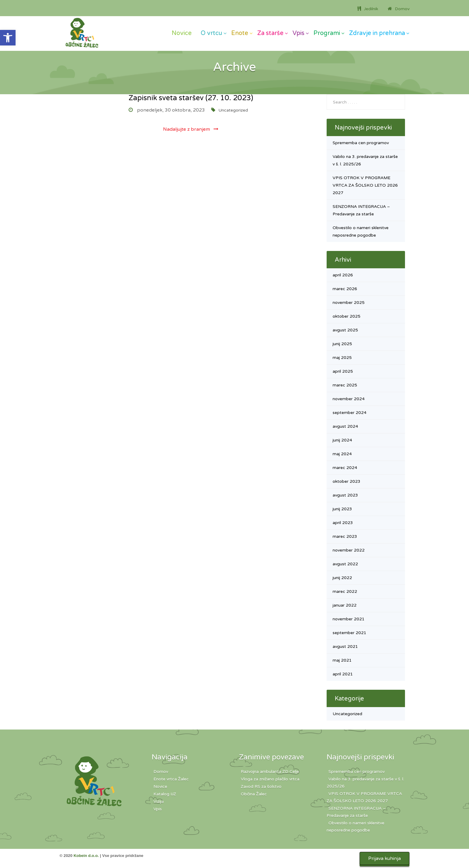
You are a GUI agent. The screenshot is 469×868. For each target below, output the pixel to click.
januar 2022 (345, 605)
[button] (8, 38)
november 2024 (349, 399)
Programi (327, 33)
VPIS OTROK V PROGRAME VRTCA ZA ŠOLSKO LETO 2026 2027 (365, 185)
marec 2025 (345, 385)
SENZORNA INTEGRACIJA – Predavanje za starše (356, 812)
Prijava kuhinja (385, 858)
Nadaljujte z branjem (191, 129)
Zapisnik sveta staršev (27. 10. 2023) (191, 98)
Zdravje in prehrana (377, 33)
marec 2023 (345, 536)
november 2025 (349, 303)
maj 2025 (342, 358)
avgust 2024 (345, 426)
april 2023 (343, 523)
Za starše (270, 33)
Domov (161, 772)
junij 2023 (342, 509)
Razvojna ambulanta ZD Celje (270, 772)
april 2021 (343, 674)
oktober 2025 (347, 316)
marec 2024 (345, 468)
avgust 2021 (345, 647)
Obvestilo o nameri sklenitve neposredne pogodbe (355, 827)
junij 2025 (342, 344)
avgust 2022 (345, 564)
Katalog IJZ (165, 794)
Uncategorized (233, 110)
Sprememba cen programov (361, 143)
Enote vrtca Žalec (171, 779)
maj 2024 (342, 454)
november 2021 (349, 619)
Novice (182, 33)
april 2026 (343, 275)
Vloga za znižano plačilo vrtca (270, 779)
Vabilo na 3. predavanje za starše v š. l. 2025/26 (365, 783)
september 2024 (350, 413)
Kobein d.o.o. (86, 856)
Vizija (159, 801)
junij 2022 (342, 578)
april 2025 (343, 371)
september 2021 (350, 633)
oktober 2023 (347, 481)
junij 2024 (342, 440)
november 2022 (349, 550)
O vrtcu (211, 33)
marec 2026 (345, 289)
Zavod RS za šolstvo (261, 786)
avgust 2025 (345, 330)
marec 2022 (345, 591)
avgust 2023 (345, 495)
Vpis (299, 33)
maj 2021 (342, 660)
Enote (240, 33)
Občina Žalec (254, 794)
